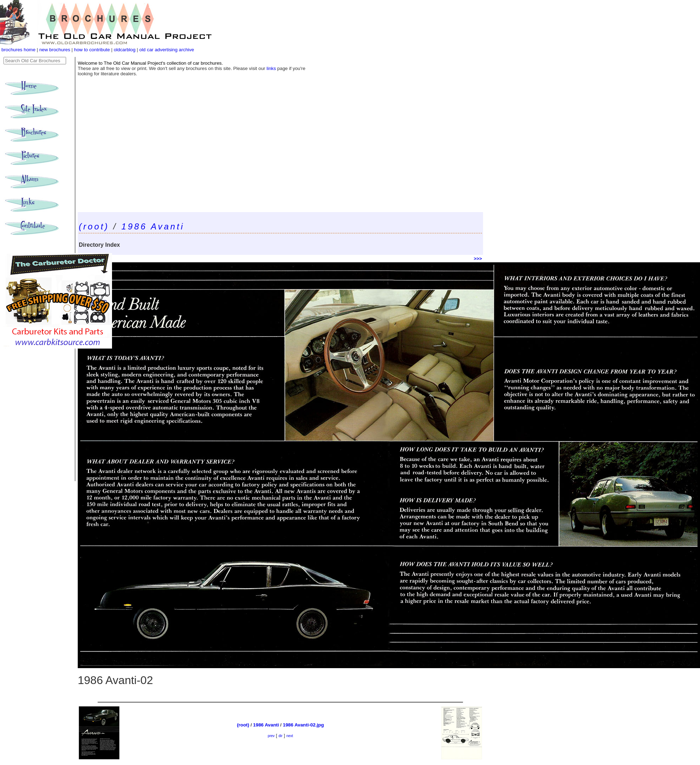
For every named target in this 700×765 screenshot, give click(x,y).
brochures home (18, 50)
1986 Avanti (153, 226)
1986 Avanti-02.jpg (304, 725)
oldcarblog (125, 50)
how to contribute (92, 50)
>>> (478, 259)
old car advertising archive (167, 50)
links (271, 68)
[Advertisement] (280, 159)
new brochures (55, 50)
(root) (94, 226)
